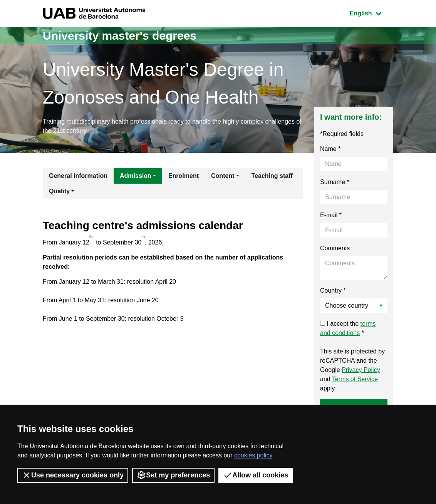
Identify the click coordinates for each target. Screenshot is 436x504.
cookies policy (253, 455)
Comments (335, 248)
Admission (136, 176)
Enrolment (184, 176)
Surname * (335, 182)
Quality (59, 191)
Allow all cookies (256, 475)
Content (223, 176)
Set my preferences (173, 475)
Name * (330, 149)
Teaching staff (272, 176)
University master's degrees (120, 36)
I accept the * (348, 328)
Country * (333, 291)
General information (78, 176)
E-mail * (331, 215)
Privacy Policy (361, 370)
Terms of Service (355, 379)
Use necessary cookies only (73, 475)
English (371, 13)
